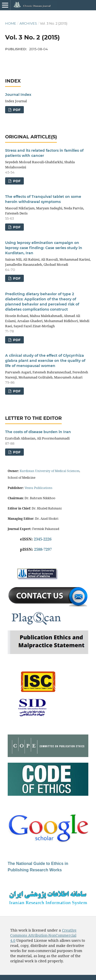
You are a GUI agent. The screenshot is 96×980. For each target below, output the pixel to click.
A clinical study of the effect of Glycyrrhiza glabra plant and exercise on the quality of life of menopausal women (45, 361)
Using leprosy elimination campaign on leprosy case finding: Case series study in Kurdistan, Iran (44, 248)
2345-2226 (43, 539)
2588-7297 (43, 549)
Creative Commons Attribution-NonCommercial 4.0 (43, 935)
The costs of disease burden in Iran (38, 432)
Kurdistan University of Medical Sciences (50, 471)
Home (11, 23)
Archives (28, 23)
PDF (16, 110)
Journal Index (18, 95)
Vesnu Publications (38, 488)
